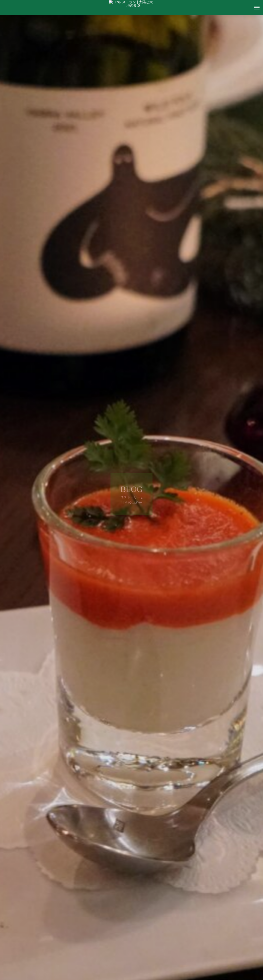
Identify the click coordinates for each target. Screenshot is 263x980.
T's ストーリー (55, 933)
